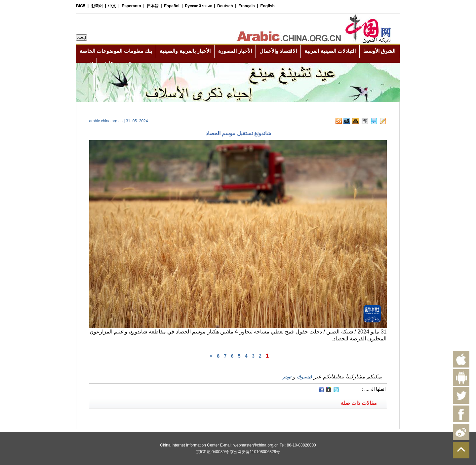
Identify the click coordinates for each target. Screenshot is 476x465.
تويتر (287, 377)
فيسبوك (304, 377)
